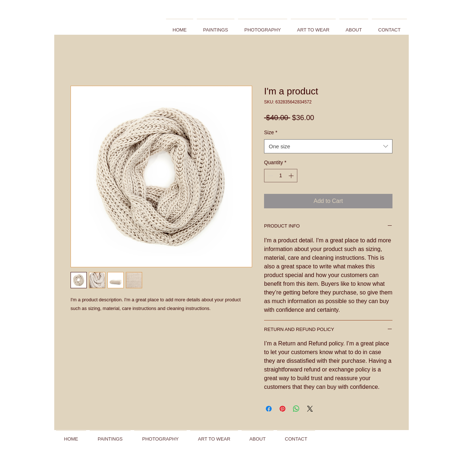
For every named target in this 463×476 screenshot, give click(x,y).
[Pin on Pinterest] (283, 409)
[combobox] (328, 146)
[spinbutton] (281, 176)
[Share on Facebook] (269, 409)
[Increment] (292, 176)
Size (271, 132)
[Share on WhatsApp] (296, 409)
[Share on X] (310, 409)
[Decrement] (270, 176)
